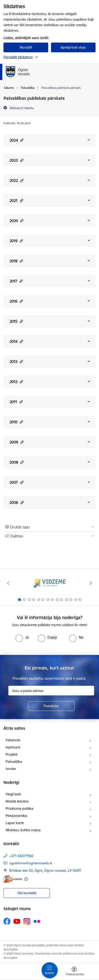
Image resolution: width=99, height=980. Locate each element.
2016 (16, 301)
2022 (16, 180)
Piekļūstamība (16, 816)
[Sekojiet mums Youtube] (17, 921)
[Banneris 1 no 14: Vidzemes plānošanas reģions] (50, 583)
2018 (16, 261)
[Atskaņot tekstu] (22, 108)
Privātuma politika (19, 808)
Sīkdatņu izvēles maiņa (23, 830)
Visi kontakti (27, 893)
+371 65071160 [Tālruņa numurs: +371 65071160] (21, 856)
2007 (16, 482)
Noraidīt (26, 47)
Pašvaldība (14, 761)
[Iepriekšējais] (8, 583)
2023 (16, 160)
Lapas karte (15, 823)
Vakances (13, 740)
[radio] (22, 637)
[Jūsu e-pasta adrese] (51, 691)
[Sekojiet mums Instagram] (27, 921)
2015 (16, 321)
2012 (16, 382)
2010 (16, 422)
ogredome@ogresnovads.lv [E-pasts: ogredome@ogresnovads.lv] (31, 863)
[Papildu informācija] (26, 879)
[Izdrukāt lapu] (49, 527)
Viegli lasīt (13, 794)
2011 (16, 402)
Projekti (11, 754)
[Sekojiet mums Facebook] (7, 921)
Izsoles (11, 769)
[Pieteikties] (51, 706)
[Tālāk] (91, 583)
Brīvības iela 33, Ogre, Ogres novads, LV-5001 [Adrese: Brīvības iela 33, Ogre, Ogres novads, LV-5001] (45, 870)
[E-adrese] (13, 879)
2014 (16, 341)
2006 (17, 502)
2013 (16, 361)
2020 (16, 221)
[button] (21, 140)
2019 (16, 241)
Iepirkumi (13, 747)
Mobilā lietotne (17, 801)
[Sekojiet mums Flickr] (37, 921)
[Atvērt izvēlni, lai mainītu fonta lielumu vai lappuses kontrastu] (74, 972)
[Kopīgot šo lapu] (49, 536)
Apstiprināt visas (73, 47)
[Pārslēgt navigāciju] (50, 970)
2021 (16, 200)
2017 (16, 281)
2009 (17, 442)
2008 (17, 462)
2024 (16, 140)
